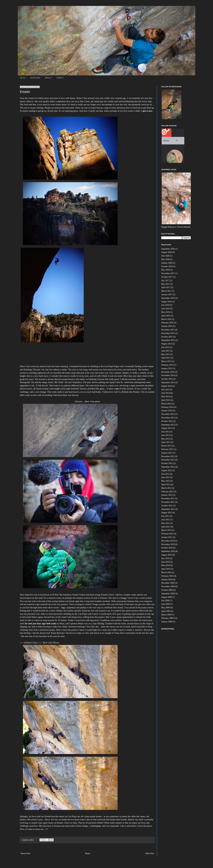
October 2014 (167, 379)
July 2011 (165, 516)
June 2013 (165, 435)
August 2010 (167, 555)
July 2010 (165, 558)
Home (88, 853)
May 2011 (165, 523)
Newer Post (25, 853)
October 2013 (167, 421)
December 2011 (168, 499)
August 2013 (167, 428)
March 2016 (166, 319)
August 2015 (167, 344)
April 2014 (166, 400)
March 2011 (166, 530)
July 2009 (165, 601)
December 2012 (168, 456)
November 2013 (168, 418)
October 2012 (167, 463)
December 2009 (168, 583)
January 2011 (167, 537)
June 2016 (165, 309)
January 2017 (167, 295)
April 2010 (166, 569)
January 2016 (167, 326)
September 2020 (168, 249)
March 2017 (166, 291)
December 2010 (168, 541)
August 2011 (166, 513)
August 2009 (167, 597)
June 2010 (165, 562)
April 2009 (166, 611)
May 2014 (165, 397)
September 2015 (168, 340)
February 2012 (167, 492)
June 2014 (165, 393)
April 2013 (166, 442)
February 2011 (167, 534)
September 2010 (168, 551)
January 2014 (167, 411)
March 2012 (166, 488)
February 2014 (167, 407)
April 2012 (166, 484)
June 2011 (165, 520)
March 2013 (166, 446)
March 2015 (166, 361)
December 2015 (168, 330)
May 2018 (165, 270)
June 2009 (165, 604)
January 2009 (167, 622)
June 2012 (165, 477)
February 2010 (167, 576)
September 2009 (168, 594)
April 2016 (166, 316)
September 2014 (168, 382)
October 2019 (167, 266)
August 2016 (167, 302)
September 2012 (168, 467)
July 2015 (165, 347)
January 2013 (167, 453)
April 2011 (166, 527)
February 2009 (167, 618)
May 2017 (165, 284)
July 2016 (165, 305)
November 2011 (168, 502)
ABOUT (48, 78)
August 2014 (167, 386)
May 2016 (165, 312)
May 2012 (165, 481)
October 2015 (167, 337)
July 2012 (165, 474)
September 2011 (168, 509)
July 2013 (165, 432)
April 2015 (166, 358)
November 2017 (168, 273)
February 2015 (167, 365)
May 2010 (165, 565)
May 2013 (165, 439)
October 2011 (167, 506)
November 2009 (168, 586)
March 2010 (166, 572)
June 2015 (165, 351)
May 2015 (165, 354)
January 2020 (167, 263)
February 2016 (167, 323)
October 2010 (167, 548)
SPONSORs (35, 78)
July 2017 (165, 280)
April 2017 (166, 287)
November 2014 (168, 375)
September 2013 (168, 425)
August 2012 (167, 470)
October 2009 (167, 590)
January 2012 (167, 495)
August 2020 (167, 252)
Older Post (150, 853)
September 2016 (168, 298)
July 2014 (165, 390)
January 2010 (167, 580)
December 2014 (168, 372)
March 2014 (166, 404)
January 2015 (167, 368)
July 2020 (165, 256)
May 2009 (165, 608)
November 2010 (168, 544)
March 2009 (166, 615)
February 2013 (167, 449)
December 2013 (168, 414)
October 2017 (167, 277)
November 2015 (168, 333)
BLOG (23, 78)
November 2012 (168, 460)
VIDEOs (60, 78)
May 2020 (165, 259)
